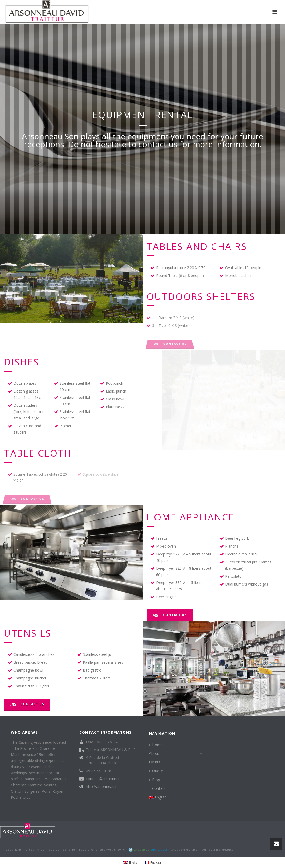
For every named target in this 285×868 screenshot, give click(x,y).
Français (153, 862)
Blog (154, 780)
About (154, 753)
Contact (157, 788)
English (158, 797)
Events (155, 762)
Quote (156, 771)
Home (156, 745)
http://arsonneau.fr (102, 787)
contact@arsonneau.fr (105, 779)
